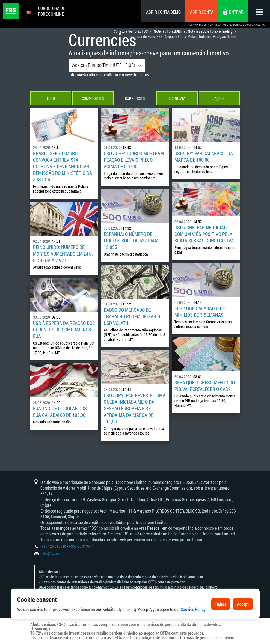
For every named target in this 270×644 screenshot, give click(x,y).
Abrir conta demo (163, 12)
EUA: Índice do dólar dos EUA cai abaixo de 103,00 (60, 412)
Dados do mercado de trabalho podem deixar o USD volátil (132, 316)
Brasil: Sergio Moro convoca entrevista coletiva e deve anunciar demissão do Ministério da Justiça (63, 166)
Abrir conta (202, 12)
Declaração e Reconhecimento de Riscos (109, 592)
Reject (221, 617)
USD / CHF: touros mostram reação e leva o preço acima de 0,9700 (134, 160)
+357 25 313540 (54, 546)
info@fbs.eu (50, 553)
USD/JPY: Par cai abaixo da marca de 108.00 (204, 157)
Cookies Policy (193, 623)
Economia (177, 98)
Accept (243, 617)
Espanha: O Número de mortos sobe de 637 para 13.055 (131, 241)
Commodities (93, 98)
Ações (219, 98)
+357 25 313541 (81, 546)
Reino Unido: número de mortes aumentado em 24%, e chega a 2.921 (63, 254)
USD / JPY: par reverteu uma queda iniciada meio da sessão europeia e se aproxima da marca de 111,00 (135, 408)
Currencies (135, 98)
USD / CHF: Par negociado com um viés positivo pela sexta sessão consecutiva (204, 234)
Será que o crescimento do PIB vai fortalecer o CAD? (205, 386)
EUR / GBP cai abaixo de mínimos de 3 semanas (200, 311)
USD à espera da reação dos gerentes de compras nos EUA (64, 330)
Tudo (51, 98)
